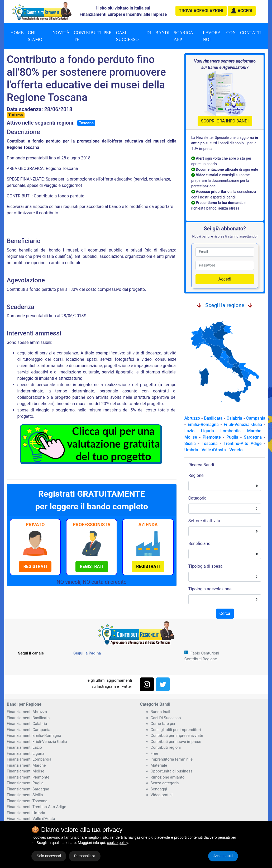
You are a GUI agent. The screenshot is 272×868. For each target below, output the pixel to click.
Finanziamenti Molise (26, 771)
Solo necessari (49, 856)
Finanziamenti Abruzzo (27, 712)
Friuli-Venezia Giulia (243, 424)
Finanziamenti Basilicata (28, 718)
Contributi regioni (166, 747)
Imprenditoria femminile (172, 759)
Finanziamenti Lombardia (29, 759)
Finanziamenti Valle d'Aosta (31, 819)
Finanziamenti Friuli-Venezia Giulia (37, 742)
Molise (191, 437)
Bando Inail (160, 712)
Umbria (191, 450)
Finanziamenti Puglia (25, 783)
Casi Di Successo (166, 718)
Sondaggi (159, 789)
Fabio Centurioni (205, 653)
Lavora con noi (219, 36)
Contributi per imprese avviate (177, 736)
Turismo (16, 115)
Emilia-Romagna (203, 424)
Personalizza (85, 856)
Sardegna (253, 437)
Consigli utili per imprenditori (176, 730)
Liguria (207, 431)
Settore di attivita (204, 521)
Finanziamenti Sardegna (28, 789)
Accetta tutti (223, 856)
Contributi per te (93, 36)
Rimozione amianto (168, 777)
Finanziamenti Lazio (24, 747)
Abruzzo (192, 418)
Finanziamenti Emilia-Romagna (34, 736)
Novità (61, 33)
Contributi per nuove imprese (176, 742)
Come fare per (163, 724)
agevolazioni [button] (201, 11)
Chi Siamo (35, 36)
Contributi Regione (201, 659)
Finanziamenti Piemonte (28, 777)
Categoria (197, 498)
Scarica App (184, 36)
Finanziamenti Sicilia (25, 795)
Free (154, 753)
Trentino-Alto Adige (242, 444)
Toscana (86, 123)
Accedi (225, 279)
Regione (196, 475)
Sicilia (190, 444)
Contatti (251, 33)
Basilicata (213, 418)
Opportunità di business (172, 771)
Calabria (234, 418)
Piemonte (212, 437)
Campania (256, 418)
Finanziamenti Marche (26, 765)
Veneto (236, 450)
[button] (242, 11)
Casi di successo (134, 36)
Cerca (225, 613)
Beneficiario (199, 544)
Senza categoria (165, 783)
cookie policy (117, 843)
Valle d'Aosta (214, 450)
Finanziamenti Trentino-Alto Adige (37, 807)
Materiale (159, 765)
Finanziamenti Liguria (26, 753)
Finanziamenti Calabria (27, 724)
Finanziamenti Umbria (26, 813)
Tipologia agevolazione (210, 589)
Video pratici (162, 795)
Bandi (163, 33)
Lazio (189, 431)
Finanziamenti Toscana (27, 801)
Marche (254, 431)
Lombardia (231, 431)
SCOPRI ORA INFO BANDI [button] (225, 121)
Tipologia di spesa (206, 566)
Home (17, 33)
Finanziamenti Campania (29, 730)
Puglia (232, 437)
